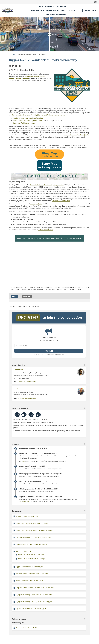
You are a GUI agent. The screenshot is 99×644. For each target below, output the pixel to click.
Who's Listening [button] (49, 365)
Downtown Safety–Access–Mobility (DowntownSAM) (27, 77)
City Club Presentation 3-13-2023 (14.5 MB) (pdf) (31, 609)
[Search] (75, 10)
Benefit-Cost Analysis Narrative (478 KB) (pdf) (30, 581)
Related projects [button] (49, 619)
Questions (27, 296)
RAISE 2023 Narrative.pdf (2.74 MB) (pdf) (31, 555)
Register (94, 10)
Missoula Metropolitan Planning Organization (47, 185)
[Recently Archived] (53, 10)
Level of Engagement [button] (49, 408)
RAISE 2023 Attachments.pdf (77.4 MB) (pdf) (32, 559)
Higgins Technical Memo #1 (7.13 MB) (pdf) (29, 567)
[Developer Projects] (37, 10)
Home (14, 55)
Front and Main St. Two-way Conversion (27, 121)
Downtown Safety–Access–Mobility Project (30, 628)
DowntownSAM (24, 501)
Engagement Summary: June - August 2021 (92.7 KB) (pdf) (34, 602)
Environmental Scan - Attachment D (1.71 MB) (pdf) (32, 544)
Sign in (87, 10)
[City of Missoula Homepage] (56, 15)
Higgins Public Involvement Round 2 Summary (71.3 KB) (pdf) (35, 530)
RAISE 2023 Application (23, 551)
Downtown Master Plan (61, 201)
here (23, 461)
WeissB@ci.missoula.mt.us (27, 398)
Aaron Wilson (18, 370)
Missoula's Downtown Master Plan (27, 516)
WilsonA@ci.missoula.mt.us (28, 382)
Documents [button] (49, 511)
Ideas (14, 296)
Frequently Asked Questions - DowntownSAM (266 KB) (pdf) (35, 588)
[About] (64, 10)
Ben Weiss (17, 389)
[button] (10, 66)
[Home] (41, 6)
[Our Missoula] (61, 6)
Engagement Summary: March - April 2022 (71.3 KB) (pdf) (34, 595)
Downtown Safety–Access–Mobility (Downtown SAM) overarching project (38, 115)
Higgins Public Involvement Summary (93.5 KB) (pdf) (32, 523)
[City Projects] (50, 6)
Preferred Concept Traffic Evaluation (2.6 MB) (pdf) (32, 574)
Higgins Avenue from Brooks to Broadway (28, 118)
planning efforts (36, 204)
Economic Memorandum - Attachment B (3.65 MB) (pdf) (33, 537)
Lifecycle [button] (49, 444)
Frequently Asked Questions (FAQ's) (76, 135)
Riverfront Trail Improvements (24, 123)
